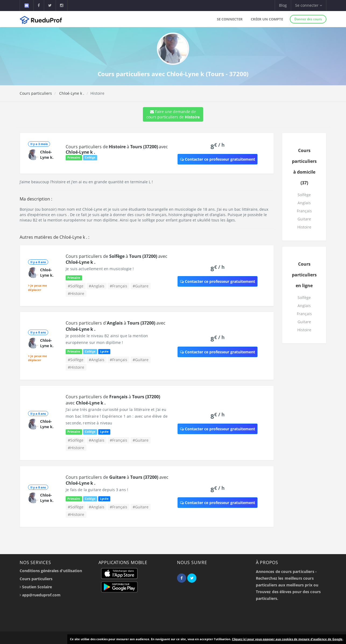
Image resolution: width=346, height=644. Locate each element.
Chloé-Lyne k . (71, 93)
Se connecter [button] (309, 5)
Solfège (304, 195)
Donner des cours (308, 19)
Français (304, 211)
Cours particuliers (36, 93)
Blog (283, 5)
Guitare (304, 219)
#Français (119, 286)
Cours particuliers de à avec (117, 149)
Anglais (304, 203)
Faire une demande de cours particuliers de (173, 114)
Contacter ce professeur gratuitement (218, 159)
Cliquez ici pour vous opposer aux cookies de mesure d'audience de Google (287, 639)
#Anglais (97, 286)
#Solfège (76, 286)
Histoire (304, 227)
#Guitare (141, 286)
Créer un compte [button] (267, 19)
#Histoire (76, 293)
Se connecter (230, 19)
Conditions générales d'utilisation (51, 571)
